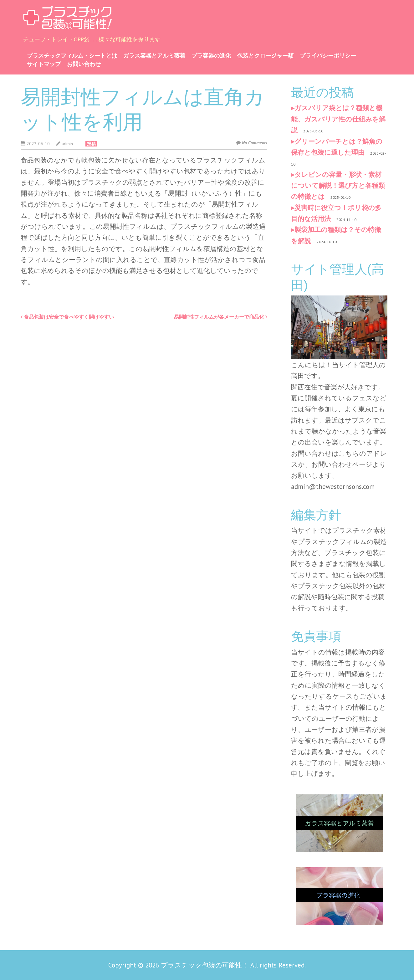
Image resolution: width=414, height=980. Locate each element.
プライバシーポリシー (328, 56)
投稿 (91, 144)
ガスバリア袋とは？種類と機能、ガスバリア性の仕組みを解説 (338, 119)
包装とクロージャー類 (265, 56)
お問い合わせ (84, 64)
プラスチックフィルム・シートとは (72, 56)
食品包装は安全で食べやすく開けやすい (67, 317)
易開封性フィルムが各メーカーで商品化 (221, 317)
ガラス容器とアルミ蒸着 (154, 56)
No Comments (255, 143)
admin (67, 144)
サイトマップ (44, 64)
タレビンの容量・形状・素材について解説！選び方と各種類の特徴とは (338, 186)
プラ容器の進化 (211, 56)
